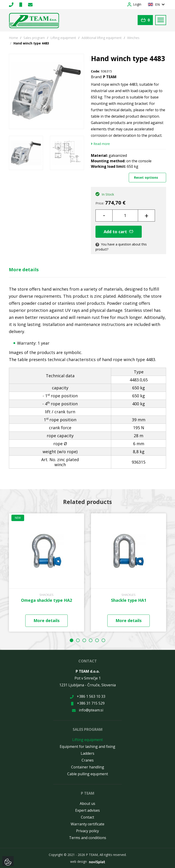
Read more (100, 144)
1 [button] (72, 640)
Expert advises (87, 810)
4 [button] (91, 640)
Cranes (88, 760)
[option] (26, 153)
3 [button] (84, 640)
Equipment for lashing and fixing (87, 747)
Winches (133, 38)
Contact (87, 817)
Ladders (87, 753)
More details (24, 270)
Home (13, 38)
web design (78, 862)
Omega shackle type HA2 (46, 600)
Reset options (147, 177)
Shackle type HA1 (129, 600)
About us (87, 803)
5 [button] (97, 640)
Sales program (34, 38)
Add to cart (119, 232)
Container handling (88, 767)
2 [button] (78, 640)
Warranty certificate (87, 824)
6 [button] (103, 640)
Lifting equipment (63, 38)
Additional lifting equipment (102, 38)
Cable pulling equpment (88, 774)
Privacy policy (87, 831)
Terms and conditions (88, 838)
